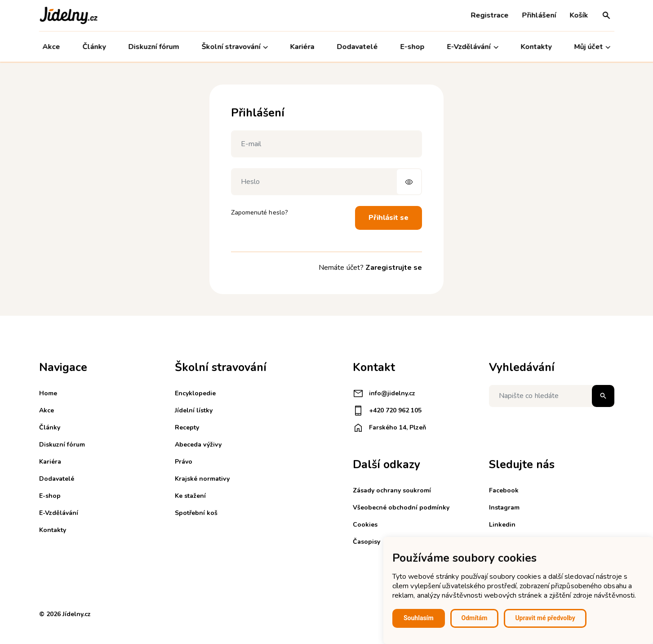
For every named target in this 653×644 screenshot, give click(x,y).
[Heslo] (327, 182)
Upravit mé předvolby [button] (545, 618)
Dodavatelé (358, 47)
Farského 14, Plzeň (389, 428)
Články (94, 47)
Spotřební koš (196, 513)
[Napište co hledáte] (552, 396)
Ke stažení (190, 496)
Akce (51, 47)
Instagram (504, 508)
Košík (579, 15)
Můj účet (592, 47)
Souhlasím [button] (419, 618)
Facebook (504, 490)
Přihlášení (539, 15)
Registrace (490, 15)
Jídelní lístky (194, 410)
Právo (184, 462)
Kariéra (302, 47)
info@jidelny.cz (384, 394)
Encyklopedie (195, 393)
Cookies (365, 525)
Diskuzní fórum (153, 47)
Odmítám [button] (475, 618)
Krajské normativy (202, 479)
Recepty (187, 427)
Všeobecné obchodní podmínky (401, 508)
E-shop (413, 47)
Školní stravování (235, 47)
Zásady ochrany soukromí (392, 490)
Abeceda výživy (198, 445)
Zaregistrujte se (394, 268)
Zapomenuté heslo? (259, 212)
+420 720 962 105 (387, 411)
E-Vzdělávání (473, 47)
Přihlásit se (389, 218)
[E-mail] (327, 144)
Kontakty (536, 47)
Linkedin (502, 525)
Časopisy (366, 542)
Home (48, 393)
